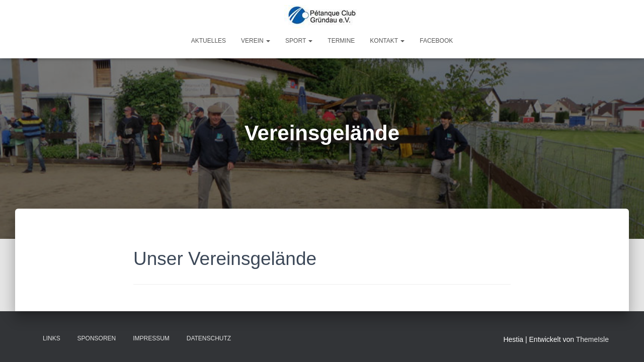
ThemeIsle (592, 339)
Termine (341, 41)
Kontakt (387, 41)
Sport (299, 41)
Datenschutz (209, 338)
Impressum (151, 338)
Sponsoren (97, 338)
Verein (256, 41)
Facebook (436, 41)
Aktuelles (209, 41)
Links (52, 338)
